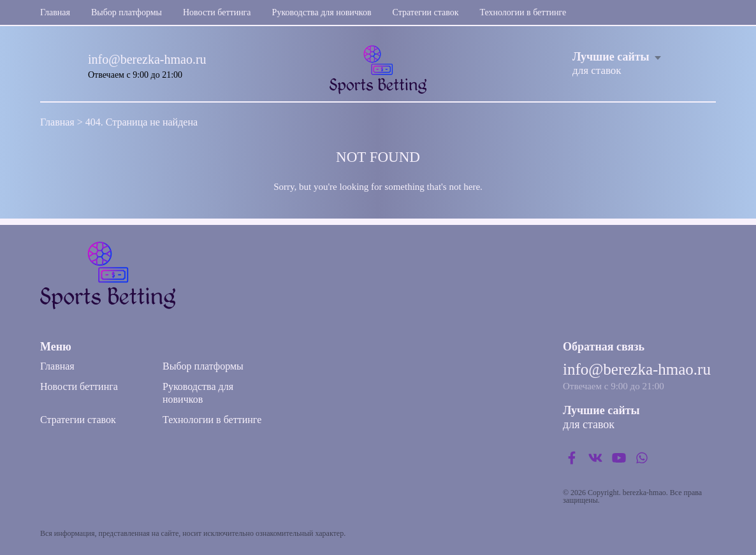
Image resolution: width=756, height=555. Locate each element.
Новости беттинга (217, 12)
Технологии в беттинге (523, 12)
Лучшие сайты (611, 57)
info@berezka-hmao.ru (147, 59)
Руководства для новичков (322, 12)
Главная (55, 12)
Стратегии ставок (426, 12)
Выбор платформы (127, 12)
